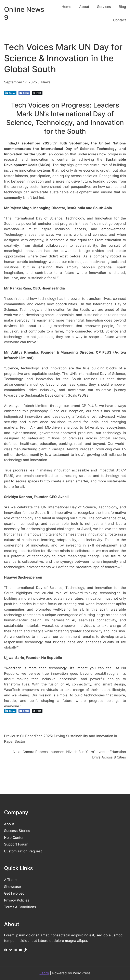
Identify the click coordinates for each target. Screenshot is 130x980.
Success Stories (17, 831)
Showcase (12, 887)
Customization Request (23, 851)
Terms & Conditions (20, 907)
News (46, 82)
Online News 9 (24, 13)
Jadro (44, 973)
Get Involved (14, 893)
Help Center (14, 838)
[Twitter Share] (37, 93)
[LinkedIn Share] (10, 93)
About (9, 824)
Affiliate (10, 880)
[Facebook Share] (24, 93)
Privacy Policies (17, 900)
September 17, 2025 (20, 82)
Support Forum (16, 844)
